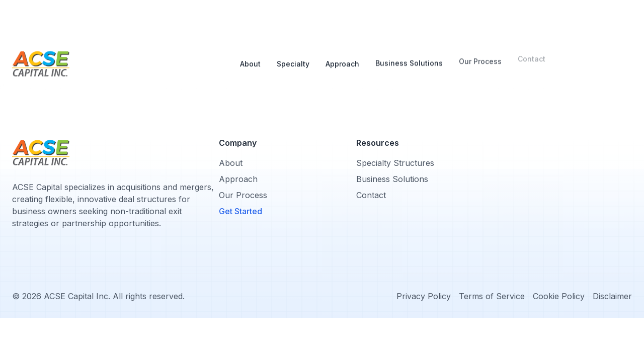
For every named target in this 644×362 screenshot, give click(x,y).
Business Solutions (409, 49)
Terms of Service (492, 296)
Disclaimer (612, 296)
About (250, 53)
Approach (342, 49)
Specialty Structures (395, 163)
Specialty (293, 50)
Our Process (480, 49)
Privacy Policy (424, 296)
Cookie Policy (559, 296)
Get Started (240, 211)
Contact (371, 195)
